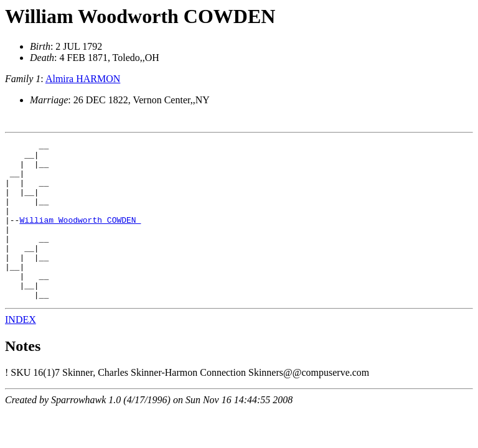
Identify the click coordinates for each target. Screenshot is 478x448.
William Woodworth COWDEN (140, 16)
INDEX (21, 351)
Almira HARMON (83, 79)
